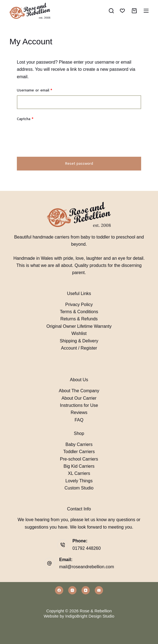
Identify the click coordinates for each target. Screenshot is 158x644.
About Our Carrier (79, 398)
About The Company (79, 391)
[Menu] (146, 11)
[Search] (111, 11)
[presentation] (59, 139)
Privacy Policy (79, 305)
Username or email (42, 90)
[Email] (99, 590)
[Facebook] (59, 590)
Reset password (79, 163)
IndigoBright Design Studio (90, 616)
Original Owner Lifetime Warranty (79, 326)
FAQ (79, 420)
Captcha (25, 119)
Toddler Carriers (79, 452)
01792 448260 (86, 548)
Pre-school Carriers (79, 459)
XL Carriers (79, 473)
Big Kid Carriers (79, 466)
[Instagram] (72, 590)
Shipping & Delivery (79, 341)
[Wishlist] (122, 11)
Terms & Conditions (79, 312)
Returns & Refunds (79, 319)
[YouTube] (86, 590)
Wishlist (79, 333)
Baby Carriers (79, 444)
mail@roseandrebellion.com (87, 567)
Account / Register (79, 348)
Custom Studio (79, 488)
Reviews (79, 412)
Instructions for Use (79, 405)
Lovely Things (79, 481)
